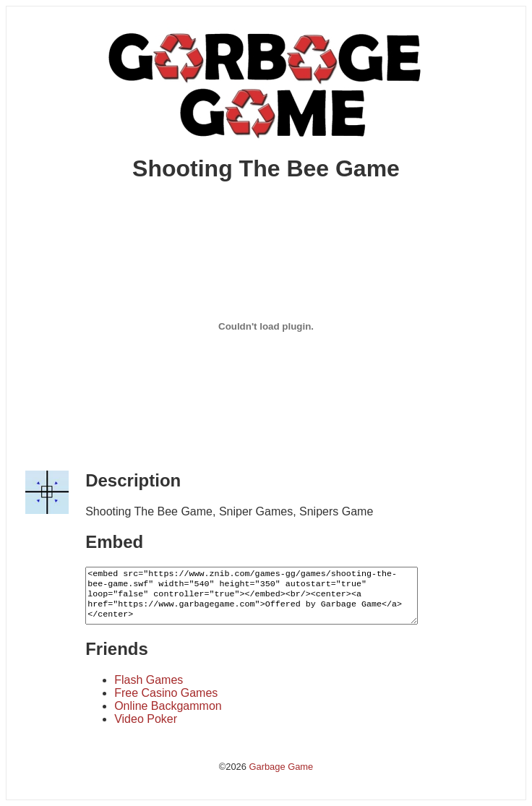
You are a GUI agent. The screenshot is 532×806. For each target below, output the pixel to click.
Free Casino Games (166, 693)
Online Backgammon (168, 706)
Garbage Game (281, 767)
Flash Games (149, 680)
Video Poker (146, 719)
